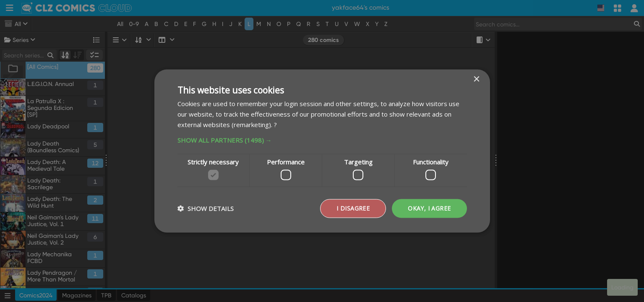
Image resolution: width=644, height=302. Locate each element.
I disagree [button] (353, 208)
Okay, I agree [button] (429, 208)
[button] (322, 140)
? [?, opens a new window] (275, 124)
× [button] (476, 79)
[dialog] (322, 151)
